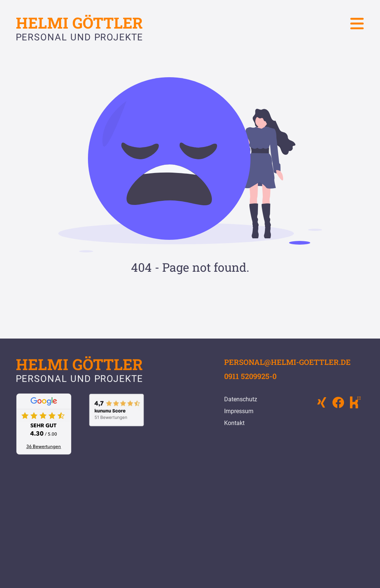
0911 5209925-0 (250, 376)
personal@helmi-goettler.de (287, 362)
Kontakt (234, 423)
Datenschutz (241, 399)
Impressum (239, 411)
